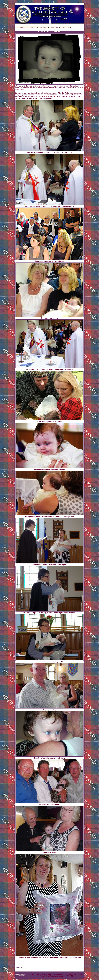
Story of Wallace (44, 27)
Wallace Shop (66, 27)
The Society (33, 27)
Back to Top (19, 967)
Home (22, 27)
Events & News (55, 27)
